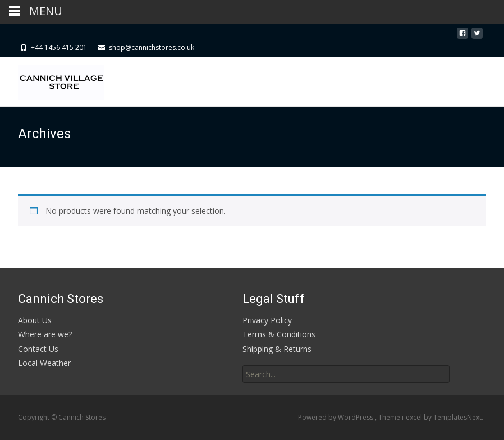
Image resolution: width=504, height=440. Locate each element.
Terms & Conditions (279, 334)
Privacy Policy (267, 320)
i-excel (413, 417)
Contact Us (38, 349)
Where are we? (45, 334)
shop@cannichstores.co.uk (152, 47)
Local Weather (44, 363)
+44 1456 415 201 (59, 47)
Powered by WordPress (336, 417)
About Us (35, 320)
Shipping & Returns (277, 349)
